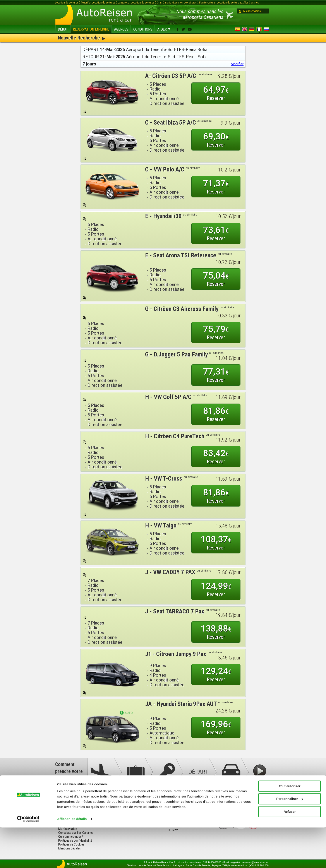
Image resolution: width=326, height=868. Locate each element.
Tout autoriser (290, 827)
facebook (178, 29)
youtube (190, 29)
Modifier (237, 64)
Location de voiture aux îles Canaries (238, 3)
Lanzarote (123, 805)
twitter (183, 29)
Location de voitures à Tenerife (72, 3)
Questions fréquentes (72, 801)
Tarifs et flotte (67, 805)
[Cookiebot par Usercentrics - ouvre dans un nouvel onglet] (28, 859)
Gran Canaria (125, 813)
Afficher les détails (72, 859)
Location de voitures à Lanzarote (110, 3)
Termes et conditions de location (79, 813)
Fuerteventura (125, 809)
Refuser (290, 852)
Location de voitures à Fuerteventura (194, 3)
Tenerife (122, 801)
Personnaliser (290, 839)
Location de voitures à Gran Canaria (151, 3)
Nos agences (67, 809)
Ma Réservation (252, 11)
